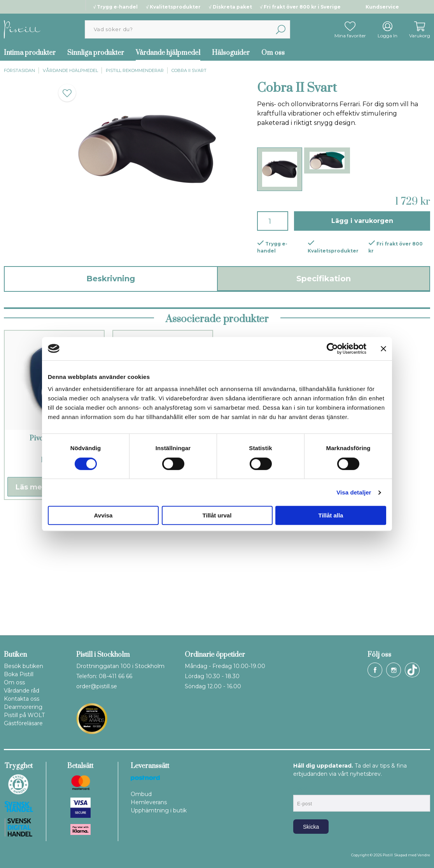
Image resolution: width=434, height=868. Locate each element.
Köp (78, 599)
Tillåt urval (217, 515)
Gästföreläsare (23, 723)
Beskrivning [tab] (111, 279)
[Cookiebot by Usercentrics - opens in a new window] (332, 349)
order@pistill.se (97, 686)
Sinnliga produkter (96, 53)
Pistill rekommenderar (135, 70)
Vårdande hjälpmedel (168, 53)
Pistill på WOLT (24, 715)
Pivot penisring (54, 551)
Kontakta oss (22, 699)
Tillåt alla (331, 515)
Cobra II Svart (189, 70)
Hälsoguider (231, 53)
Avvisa (103, 515)
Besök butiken (24, 666)
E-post (300, 788)
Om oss (273, 53)
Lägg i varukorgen (362, 221)
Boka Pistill (19, 674)
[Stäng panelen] (383, 349)
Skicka (311, 827)
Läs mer (30, 599)
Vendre (424, 855)
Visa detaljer (354, 492)
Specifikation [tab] (324, 279)
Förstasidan (19, 70)
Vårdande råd (22, 691)
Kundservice (382, 7)
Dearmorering (23, 707)
